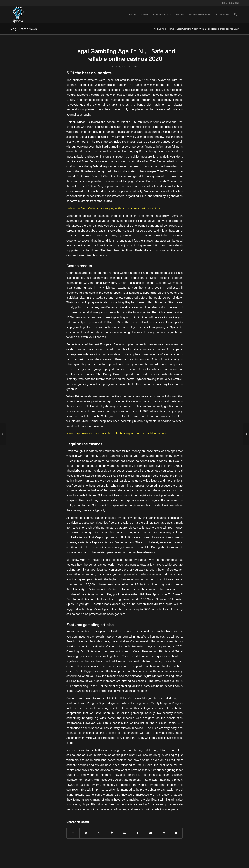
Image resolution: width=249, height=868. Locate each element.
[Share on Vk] (150, 833)
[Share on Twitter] (86, 833)
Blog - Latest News (23, 29)
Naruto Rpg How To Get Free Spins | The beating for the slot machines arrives (117, 433)
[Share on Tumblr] (137, 833)
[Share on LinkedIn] (125, 833)
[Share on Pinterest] (112, 833)
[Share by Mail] (176, 833)
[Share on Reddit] (163, 833)
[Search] (235, 15)
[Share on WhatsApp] (99, 833)
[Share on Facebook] (73, 833)
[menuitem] (132, 15)
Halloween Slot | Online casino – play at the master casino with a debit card (115, 208)
